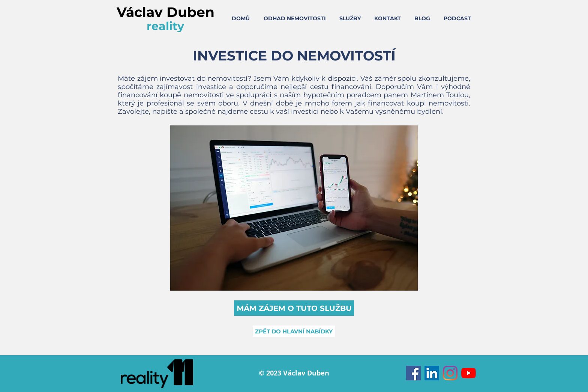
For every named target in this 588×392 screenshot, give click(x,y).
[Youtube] (469, 373)
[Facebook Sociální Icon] (413, 373)
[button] (294, 308)
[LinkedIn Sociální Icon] (432, 373)
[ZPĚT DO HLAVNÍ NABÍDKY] (294, 331)
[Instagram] (450, 373)
